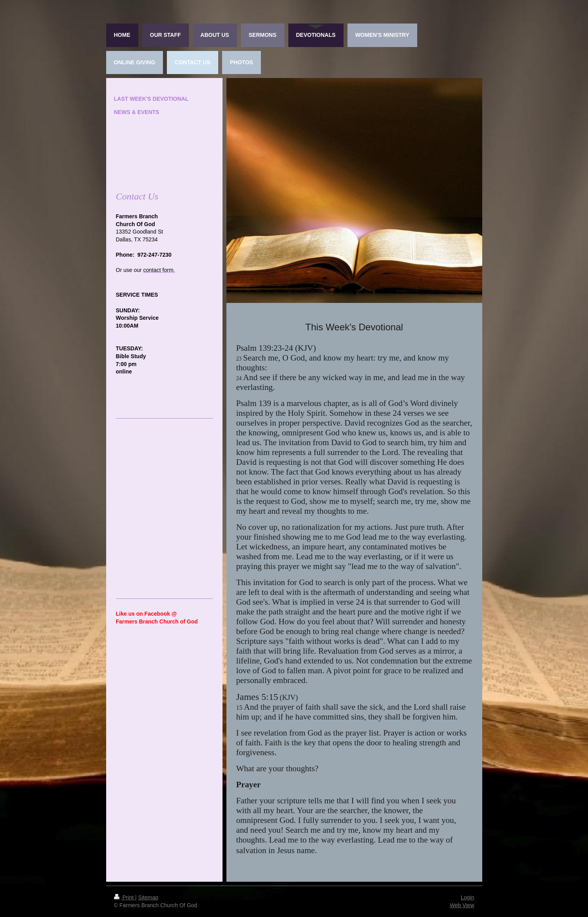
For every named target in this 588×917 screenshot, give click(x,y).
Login (467, 897)
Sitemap (148, 897)
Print (125, 897)
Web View (462, 905)
